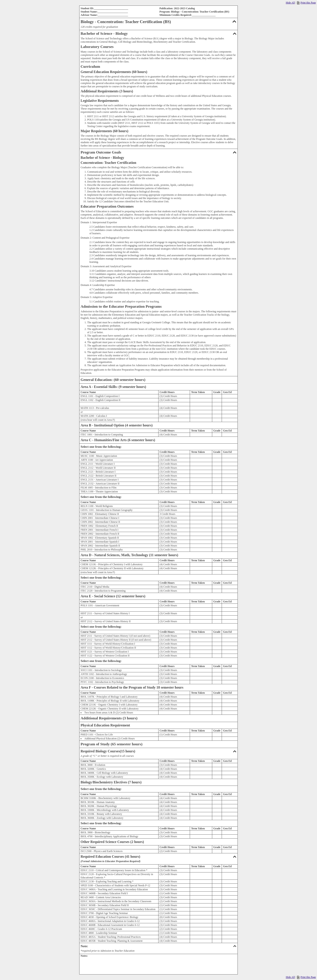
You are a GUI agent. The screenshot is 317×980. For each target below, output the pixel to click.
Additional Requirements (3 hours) (109, 718)
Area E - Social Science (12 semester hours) (113, 596)
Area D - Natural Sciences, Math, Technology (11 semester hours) (129, 555)
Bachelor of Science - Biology (158, 34)
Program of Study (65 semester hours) (112, 744)
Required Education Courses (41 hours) (158, 857)
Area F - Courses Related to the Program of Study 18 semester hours (132, 687)
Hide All (290, 3)
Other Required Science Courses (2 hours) (112, 842)
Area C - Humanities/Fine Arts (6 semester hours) (118, 440)
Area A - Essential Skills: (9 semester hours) (113, 387)
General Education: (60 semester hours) (113, 380)
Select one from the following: (101, 447)
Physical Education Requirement (105, 725)
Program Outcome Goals (158, 152)
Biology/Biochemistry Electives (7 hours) (111, 782)
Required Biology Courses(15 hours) (158, 751)
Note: (158, 946)
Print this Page (307, 3)
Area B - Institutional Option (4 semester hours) (117, 425)
